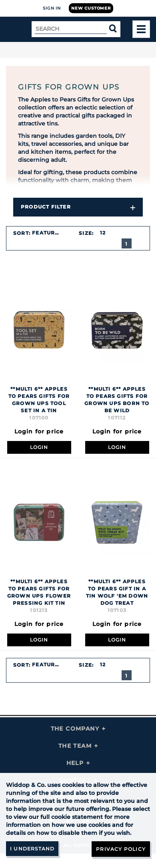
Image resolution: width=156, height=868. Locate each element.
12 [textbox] (103, 233)
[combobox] (50, 233)
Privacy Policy (121, 849)
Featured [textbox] (48, 233)
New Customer (91, 8)
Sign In (52, 8)
